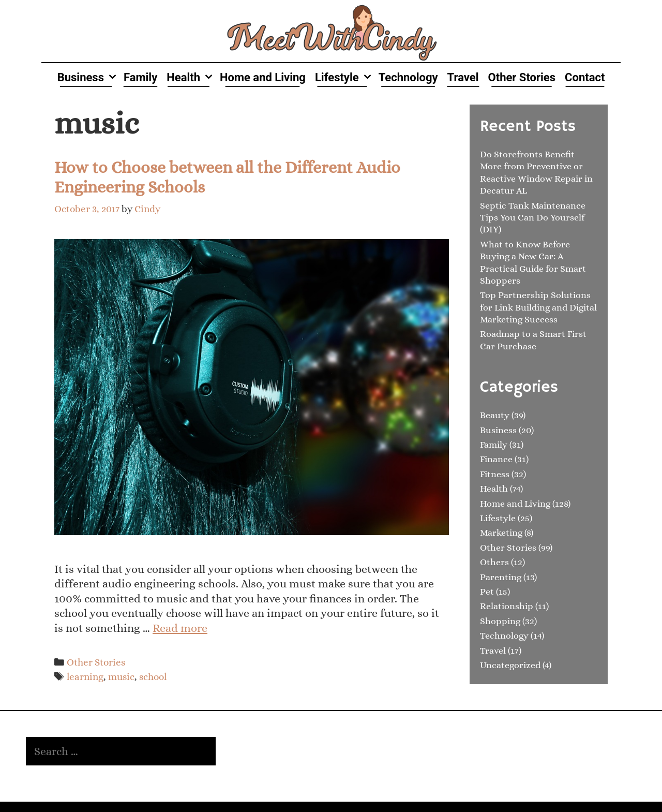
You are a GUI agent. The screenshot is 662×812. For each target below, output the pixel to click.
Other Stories (522, 77)
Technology (408, 77)
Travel (463, 77)
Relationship (507, 606)
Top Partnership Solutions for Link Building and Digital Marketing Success (538, 307)
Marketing (501, 533)
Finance (496, 459)
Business (88, 77)
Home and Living (263, 77)
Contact (585, 77)
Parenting (501, 577)
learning (85, 677)
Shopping (500, 621)
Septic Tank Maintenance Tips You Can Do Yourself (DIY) (533, 218)
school (153, 677)
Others (494, 562)
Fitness (495, 474)
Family (140, 77)
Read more (180, 628)
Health (191, 77)
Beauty (495, 415)
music (121, 677)
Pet (487, 592)
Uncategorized (510, 665)
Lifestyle (344, 77)
